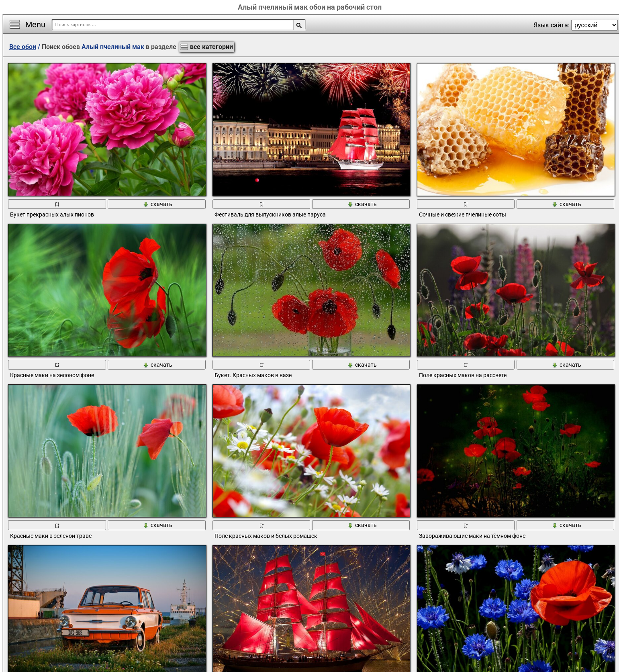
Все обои (23, 47)
